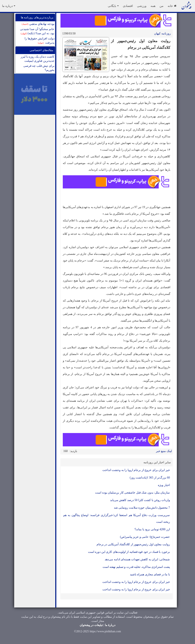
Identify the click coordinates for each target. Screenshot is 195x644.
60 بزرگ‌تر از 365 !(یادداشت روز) (150, 478)
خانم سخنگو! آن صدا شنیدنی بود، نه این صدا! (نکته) (37, 31)
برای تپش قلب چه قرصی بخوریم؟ (39, 68)
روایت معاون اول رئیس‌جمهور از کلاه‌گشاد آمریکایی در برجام (133, 544)
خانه (172, 6)
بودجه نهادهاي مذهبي (38, 24)
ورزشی (142, 6)
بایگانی (113, 6)
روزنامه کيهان (162, 33)
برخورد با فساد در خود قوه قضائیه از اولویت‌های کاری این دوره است (129, 552)
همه (153, 6)
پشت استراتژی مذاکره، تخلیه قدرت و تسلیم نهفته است (136, 567)
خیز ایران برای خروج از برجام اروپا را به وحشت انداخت (136, 470)
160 (66, 451)
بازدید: (74, 451)
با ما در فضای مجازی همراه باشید (150, 574)
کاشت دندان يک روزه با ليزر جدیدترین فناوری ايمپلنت (38, 59)
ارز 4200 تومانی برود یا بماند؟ (152, 529)
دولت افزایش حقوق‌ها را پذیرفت (40, 41)
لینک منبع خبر (164, 451)
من (162, 6)
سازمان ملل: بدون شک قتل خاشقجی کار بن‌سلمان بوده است (132, 493)
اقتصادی (128, 6)
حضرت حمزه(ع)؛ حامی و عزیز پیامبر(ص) (145, 537)
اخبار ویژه (164, 485)
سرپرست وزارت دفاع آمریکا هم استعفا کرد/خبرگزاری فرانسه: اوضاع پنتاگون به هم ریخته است (117, 518)
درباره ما (9, 6)
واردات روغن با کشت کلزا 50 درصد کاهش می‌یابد (140, 500)
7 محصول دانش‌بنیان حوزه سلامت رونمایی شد (142, 508)
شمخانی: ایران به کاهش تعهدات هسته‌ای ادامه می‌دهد (137, 559)
